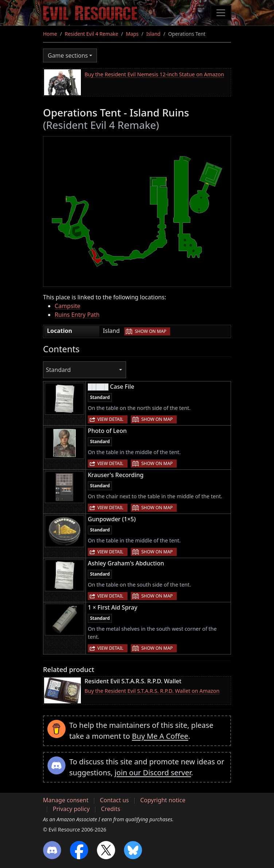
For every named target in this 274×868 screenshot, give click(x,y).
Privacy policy (71, 809)
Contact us (114, 800)
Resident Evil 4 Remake (92, 34)
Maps (132, 34)
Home (50, 34)
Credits (111, 809)
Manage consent (66, 800)
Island (153, 34)
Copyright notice (163, 800)
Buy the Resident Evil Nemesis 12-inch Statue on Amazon (154, 74)
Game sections (68, 55)
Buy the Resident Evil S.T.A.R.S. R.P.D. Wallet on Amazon (152, 691)
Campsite (67, 306)
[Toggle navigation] (221, 13)
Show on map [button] (150, 331)
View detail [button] (110, 419)
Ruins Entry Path (77, 315)
